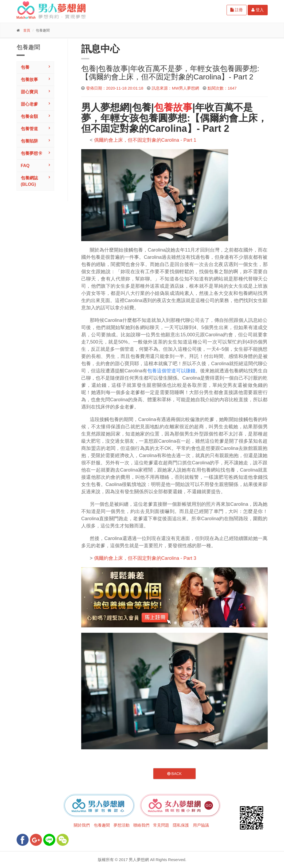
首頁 (27, 30)
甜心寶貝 (29, 92)
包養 (25, 67)
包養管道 (29, 129)
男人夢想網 (105, 107)
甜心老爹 (29, 104)
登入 (258, 10)
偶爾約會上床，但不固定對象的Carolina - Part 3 (145, 558)
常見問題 (161, 825)
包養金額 (29, 116)
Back (174, 774)
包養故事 (29, 80)
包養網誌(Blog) (29, 181)
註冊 (237, 10)
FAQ (25, 166)
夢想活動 (122, 825)
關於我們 (82, 825)
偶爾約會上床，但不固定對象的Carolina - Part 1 (145, 140)
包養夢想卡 (32, 153)
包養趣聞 (102, 825)
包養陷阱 (29, 141)
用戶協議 (201, 825)
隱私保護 (181, 825)
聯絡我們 (141, 825)
